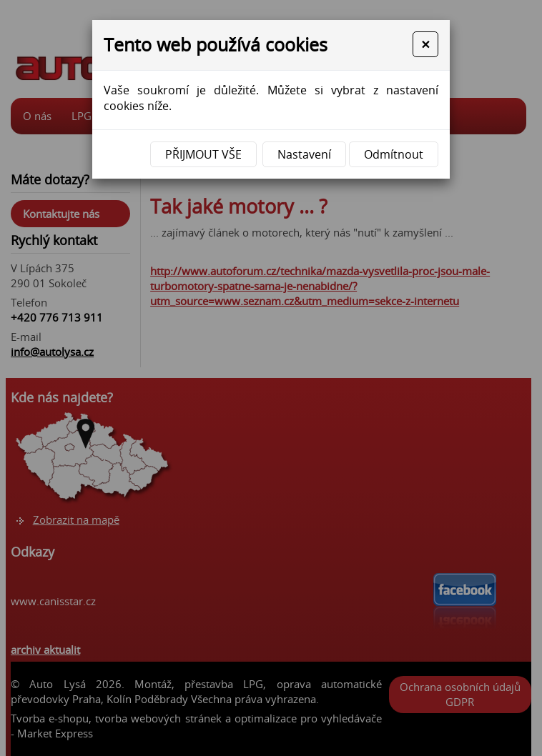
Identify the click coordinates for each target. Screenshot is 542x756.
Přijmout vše (203, 154)
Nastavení (304, 154)
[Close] (425, 44)
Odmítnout (394, 154)
